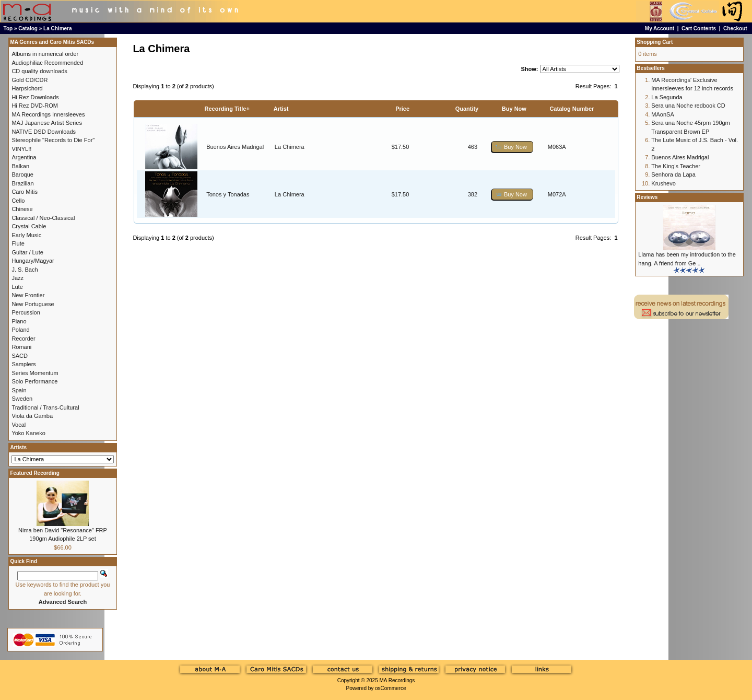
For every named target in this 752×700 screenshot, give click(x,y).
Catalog (28, 28)
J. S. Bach (25, 270)
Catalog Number (572, 109)
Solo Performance (34, 381)
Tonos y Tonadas (228, 194)
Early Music (26, 235)
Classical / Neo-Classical (43, 218)
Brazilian (22, 183)
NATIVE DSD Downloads (44, 132)
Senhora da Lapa (673, 174)
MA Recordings (397, 680)
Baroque (22, 174)
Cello (18, 201)
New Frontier (28, 295)
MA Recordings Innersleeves (48, 114)
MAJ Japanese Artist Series (47, 123)
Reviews (647, 197)
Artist (281, 109)
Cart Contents (699, 28)
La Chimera (57, 28)
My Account (660, 28)
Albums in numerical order (45, 54)
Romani (21, 347)
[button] (512, 147)
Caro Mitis (25, 192)
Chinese (22, 209)
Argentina (24, 157)
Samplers (23, 364)
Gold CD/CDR (30, 80)
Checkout (735, 28)
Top (8, 28)
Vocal (19, 425)
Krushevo (663, 183)
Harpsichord (27, 88)
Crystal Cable (29, 226)
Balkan (20, 166)
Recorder (23, 339)
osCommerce (390, 688)
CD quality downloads (39, 71)
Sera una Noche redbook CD (688, 106)
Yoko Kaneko (28, 433)
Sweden (22, 399)
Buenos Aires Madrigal (235, 147)
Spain (19, 390)
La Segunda (667, 97)
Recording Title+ (227, 109)
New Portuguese (33, 304)
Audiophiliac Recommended (47, 63)
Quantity (467, 109)
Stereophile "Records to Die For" (53, 140)
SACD (20, 356)
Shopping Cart (655, 42)
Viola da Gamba (32, 416)
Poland (20, 330)
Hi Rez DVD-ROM (35, 106)
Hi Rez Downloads (35, 97)
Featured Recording (34, 473)
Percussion (26, 312)
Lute (17, 287)
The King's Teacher (676, 166)
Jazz (17, 278)
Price (402, 109)
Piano (19, 321)
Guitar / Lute (27, 252)
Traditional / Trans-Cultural (45, 407)
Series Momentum (35, 373)
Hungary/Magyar (33, 261)
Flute (18, 243)
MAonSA (662, 114)
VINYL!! (21, 149)
